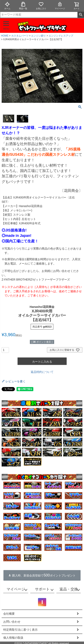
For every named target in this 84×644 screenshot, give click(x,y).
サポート (42, 589)
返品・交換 (69, 589)
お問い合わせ (12, 622)
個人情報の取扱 (13, 638)
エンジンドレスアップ (61, 36)
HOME (5, 36)
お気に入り (41, 6)
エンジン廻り (38, 36)
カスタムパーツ (20, 36)
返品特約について (42, 372)
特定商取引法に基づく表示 (20, 630)
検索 (81, 15)
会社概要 (9, 614)
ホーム (7, 6)
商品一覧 (23, 6)
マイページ (60, 6)
